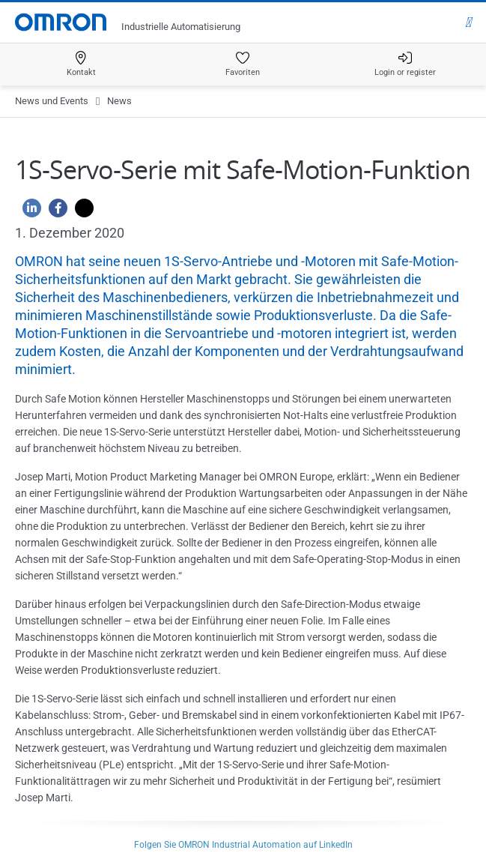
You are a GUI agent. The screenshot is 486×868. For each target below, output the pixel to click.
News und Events (52, 101)
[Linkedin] (28, 212)
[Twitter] (81, 212)
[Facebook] (54, 212)
